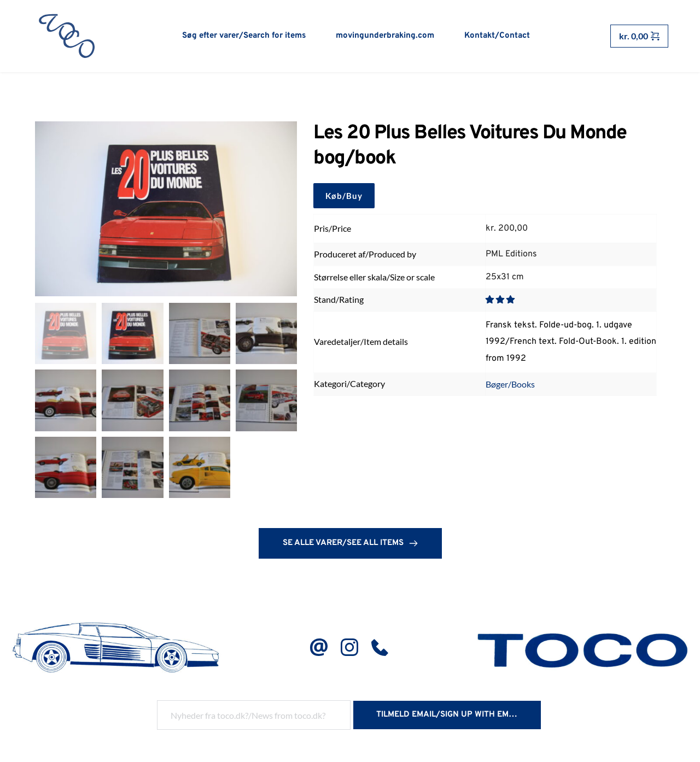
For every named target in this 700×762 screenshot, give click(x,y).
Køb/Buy (344, 196)
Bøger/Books (510, 385)
